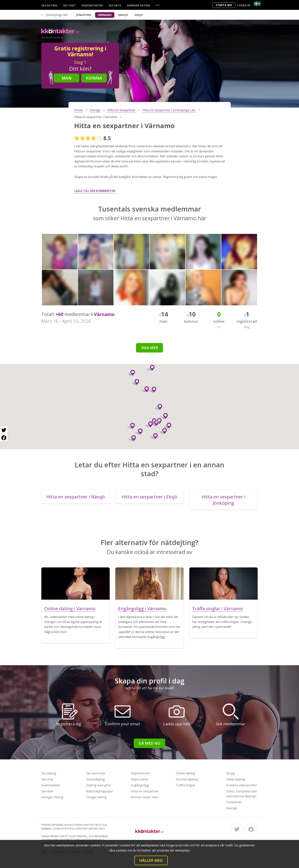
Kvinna (94, 78)
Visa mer (149, 348)
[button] (152, 390)
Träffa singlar (186, 785)
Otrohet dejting (187, 779)
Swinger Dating (139, 5)
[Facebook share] (4, 438)
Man (67, 78)
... (157, 5)
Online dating (185, 773)
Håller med (151, 860)
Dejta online (140, 779)
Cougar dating (96, 797)
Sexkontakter (92, 5)
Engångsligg (140, 785)
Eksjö (139, 15)
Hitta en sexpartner (145, 791)
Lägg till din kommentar (95, 191)
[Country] (257, 4)
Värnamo (105, 15)
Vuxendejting (96, 779)
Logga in (244, 5)
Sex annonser (96, 773)
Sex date (115, 5)
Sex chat (69, 5)
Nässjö (123, 15)
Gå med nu (149, 743)
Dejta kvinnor (141, 773)
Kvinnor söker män (144, 797)
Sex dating (49, 5)
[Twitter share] (4, 430)
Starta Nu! (224, 5)
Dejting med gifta (98, 785)
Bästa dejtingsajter (100, 791)
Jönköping (84, 15)
